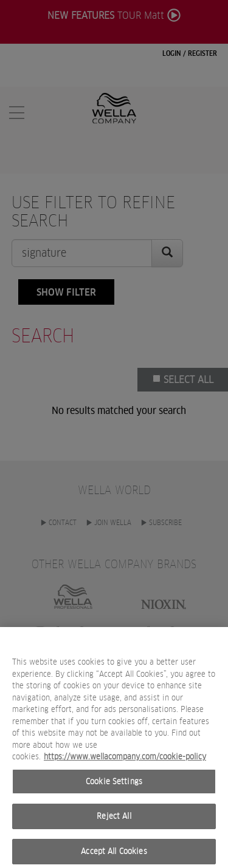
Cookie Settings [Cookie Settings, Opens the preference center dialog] (114, 786)
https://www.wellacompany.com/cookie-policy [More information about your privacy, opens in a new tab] (125, 762)
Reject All (114, 822)
